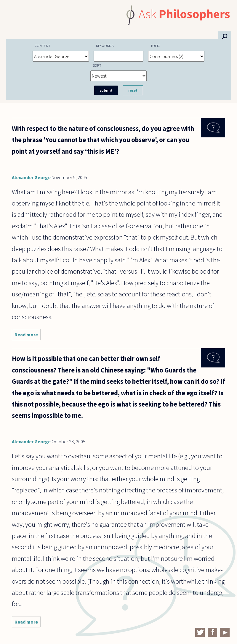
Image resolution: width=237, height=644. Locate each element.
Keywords (105, 46)
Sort (97, 65)
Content (43, 46)
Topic (155, 46)
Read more (28, 336)
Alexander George (31, 177)
